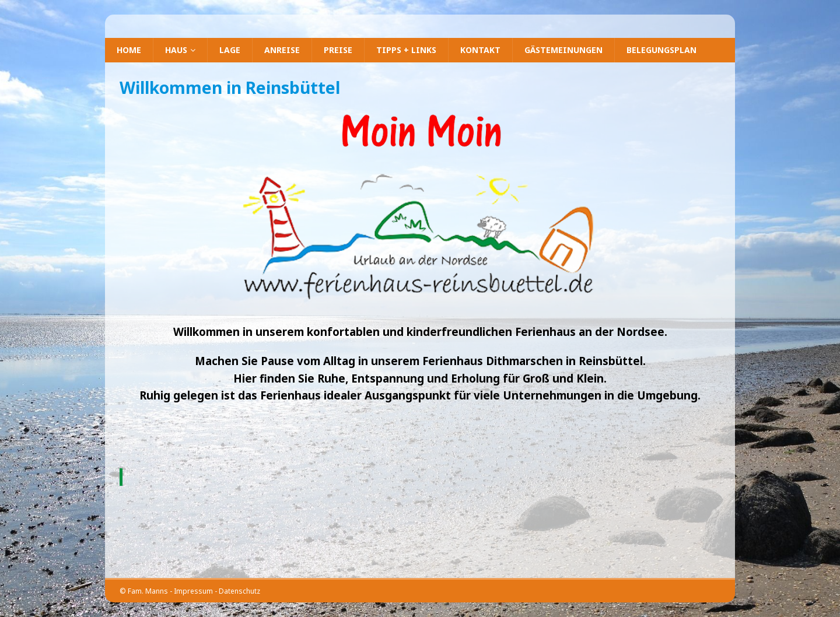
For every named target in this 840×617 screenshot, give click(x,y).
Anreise (282, 50)
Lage (230, 50)
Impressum (193, 591)
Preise (338, 50)
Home (129, 50)
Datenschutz (239, 591)
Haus (176, 50)
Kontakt (480, 50)
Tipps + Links (406, 50)
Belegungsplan (661, 50)
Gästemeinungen (563, 50)
